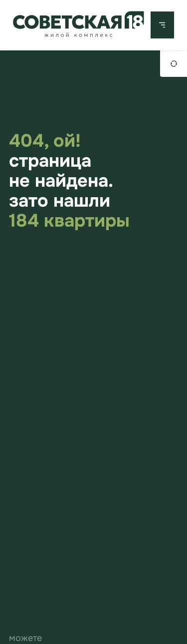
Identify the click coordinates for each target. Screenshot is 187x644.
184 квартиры (69, 221)
